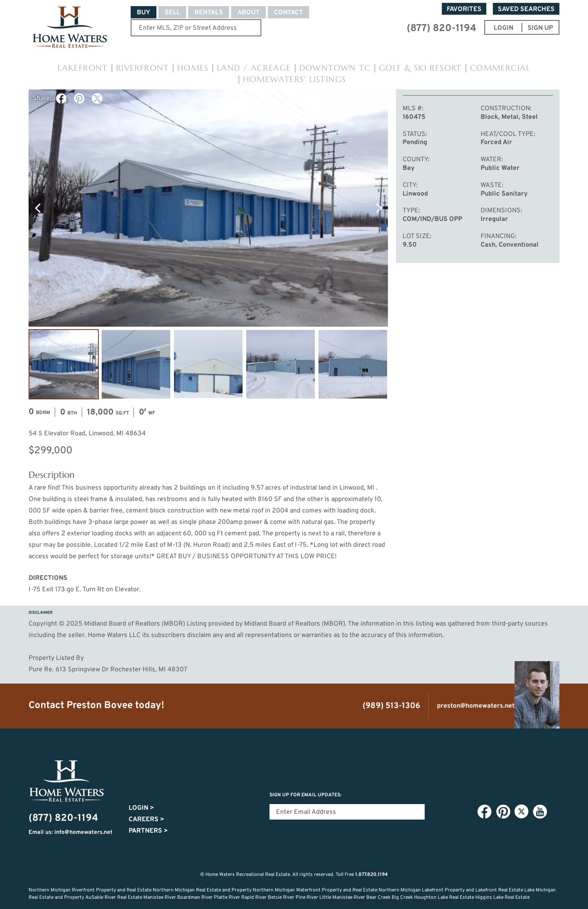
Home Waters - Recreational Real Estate (70, 27)
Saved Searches (526, 9)
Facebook (61, 98)
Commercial (500, 68)
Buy (144, 13)
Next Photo (379, 208)
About (248, 13)
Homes (193, 68)
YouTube (540, 812)
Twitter (97, 98)
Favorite (342, 98)
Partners (148, 831)
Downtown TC (335, 68)
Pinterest (79, 98)
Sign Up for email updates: (305, 795)
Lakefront (83, 68)
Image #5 (353, 364)
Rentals (209, 13)
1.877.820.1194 (372, 875)
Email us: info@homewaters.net (71, 832)
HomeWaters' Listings (295, 79)
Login (141, 808)
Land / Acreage (254, 68)
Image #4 (281, 364)
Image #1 (64, 364)
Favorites (464, 9)
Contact (288, 13)
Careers (146, 820)
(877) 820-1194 (441, 29)
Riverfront (143, 68)
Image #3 (208, 364)
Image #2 (136, 364)
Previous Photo (38, 208)
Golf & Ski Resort (420, 68)
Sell (172, 13)
